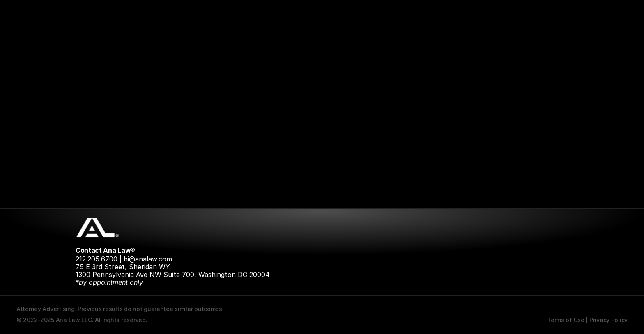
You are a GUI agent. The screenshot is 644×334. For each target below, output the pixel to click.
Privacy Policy (608, 320)
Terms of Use (566, 320)
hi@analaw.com (148, 259)
